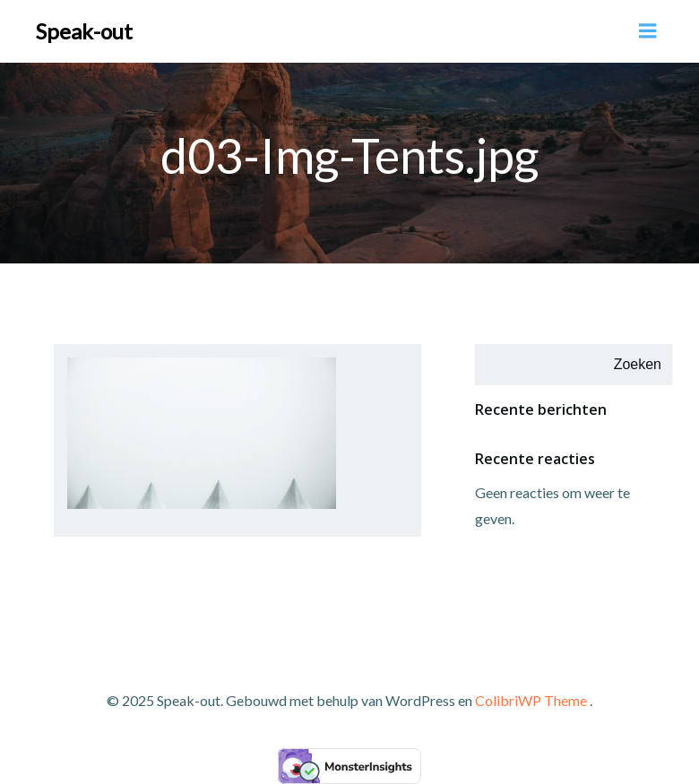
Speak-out (84, 31)
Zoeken (638, 364)
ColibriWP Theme (531, 700)
